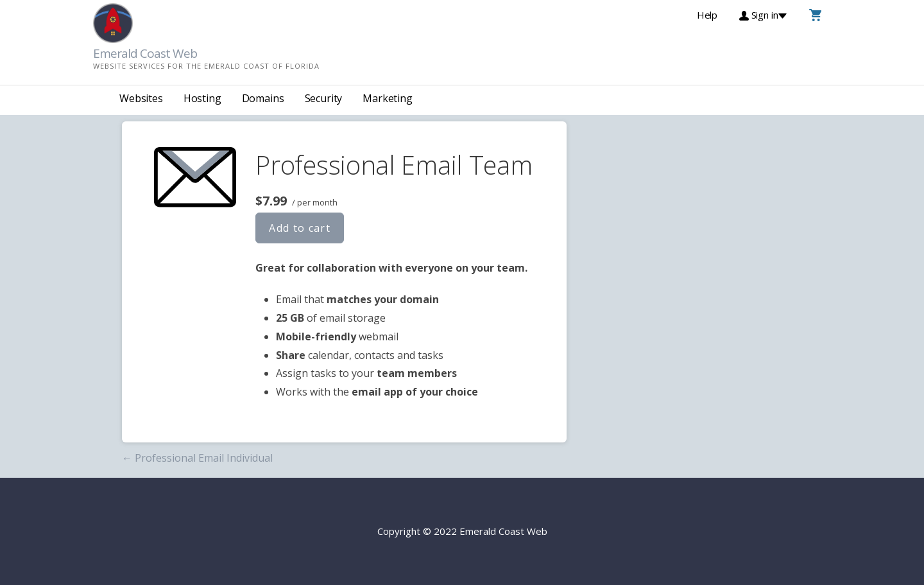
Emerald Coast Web (145, 53)
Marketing (388, 98)
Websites (141, 98)
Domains (263, 98)
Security (324, 98)
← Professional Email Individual (197, 458)
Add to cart (300, 228)
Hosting (202, 98)
